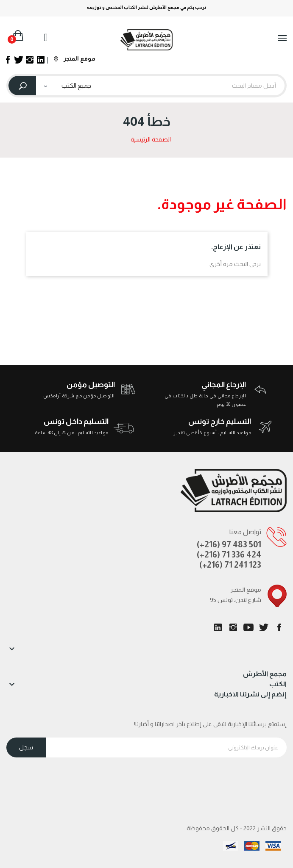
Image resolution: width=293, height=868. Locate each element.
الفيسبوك (279, 627)
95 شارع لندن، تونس (236, 600)
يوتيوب (248, 627)
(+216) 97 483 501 (229, 544)
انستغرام (233, 627)
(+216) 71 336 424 (229, 555)
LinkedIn (218, 627)
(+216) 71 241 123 (230, 565)
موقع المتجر (75, 58)
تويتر (264, 627)
